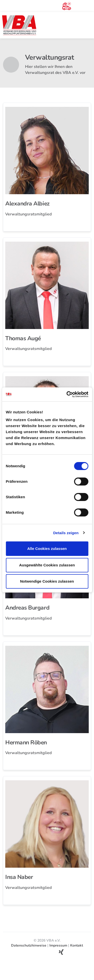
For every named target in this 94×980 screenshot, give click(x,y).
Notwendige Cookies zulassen (47, 581)
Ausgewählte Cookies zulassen (47, 565)
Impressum (58, 945)
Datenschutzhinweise (29, 945)
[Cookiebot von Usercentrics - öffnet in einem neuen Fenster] (67, 394)
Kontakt (77, 945)
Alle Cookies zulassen (47, 549)
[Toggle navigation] (88, 25)
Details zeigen (66, 533)
